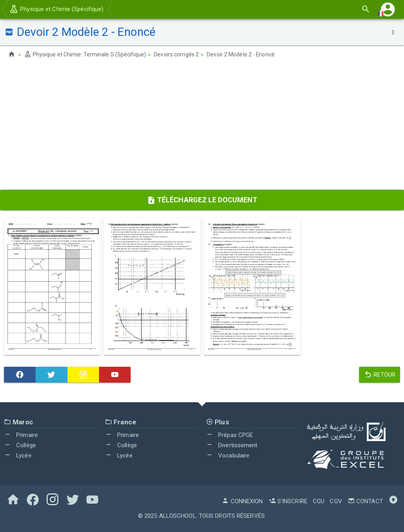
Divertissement (232, 445)
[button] (388, 9)
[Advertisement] (202, 127)
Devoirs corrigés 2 (177, 54)
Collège (20, 445)
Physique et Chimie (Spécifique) (56, 9)
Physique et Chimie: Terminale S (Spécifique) (85, 54)
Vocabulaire (228, 455)
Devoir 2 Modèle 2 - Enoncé (241, 54)
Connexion (242, 501)
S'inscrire (288, 501)
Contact (365, 501)
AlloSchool (178, 515)
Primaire (21, 435)
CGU (319, 501)
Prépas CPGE (229, 435)
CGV (336, 501)
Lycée (18, 455)
